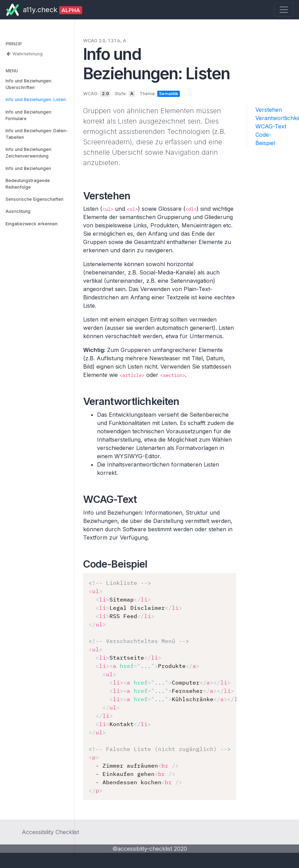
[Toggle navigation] (284, 10)
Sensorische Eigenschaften (34, 199)
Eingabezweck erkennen (32, 224)
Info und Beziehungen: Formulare (29, 115)
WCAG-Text (271, 126)
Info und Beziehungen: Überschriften (29, 84)
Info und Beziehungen (28, 168)
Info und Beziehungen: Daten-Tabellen (37, 134)
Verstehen (269, 110)
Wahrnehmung (24, 54)
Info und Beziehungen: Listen (36, 100)
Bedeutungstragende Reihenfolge (28, 184)
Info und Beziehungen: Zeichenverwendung (29, 153)
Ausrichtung (18, 211)
